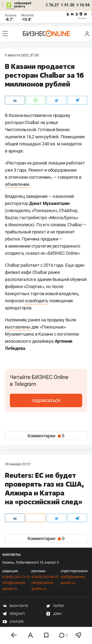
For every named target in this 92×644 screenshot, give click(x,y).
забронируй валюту (23, 5)
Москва (27, 15)
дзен (54, 613)
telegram (14, 613)
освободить (37, 301)
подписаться (46, 400)
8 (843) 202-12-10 (16, 577)
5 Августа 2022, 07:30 (22, 55)
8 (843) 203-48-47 (45, 577)
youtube (13, 621)
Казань (11, 15)
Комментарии (46, 436)
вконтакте (15, 606)
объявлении (17, 184)
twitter (55, 606)
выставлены (18, 327)
